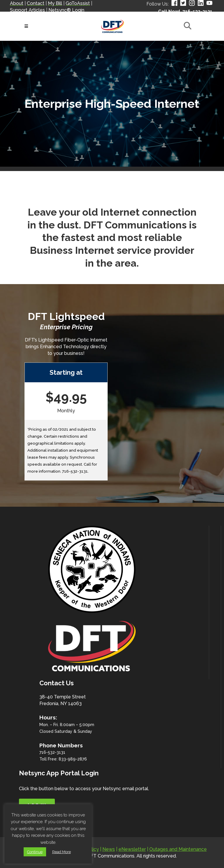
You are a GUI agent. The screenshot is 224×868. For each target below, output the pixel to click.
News (109, 849)
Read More (62, 852)
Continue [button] (35, 852)
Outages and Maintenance (178, 849)
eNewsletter (132, 849)
